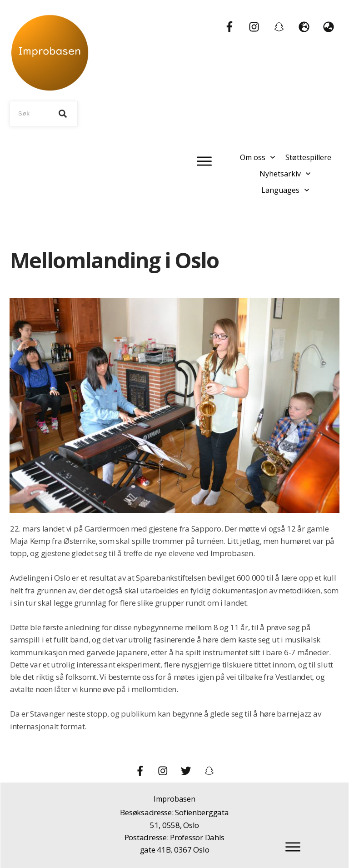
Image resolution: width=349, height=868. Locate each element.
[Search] (63, 114)
